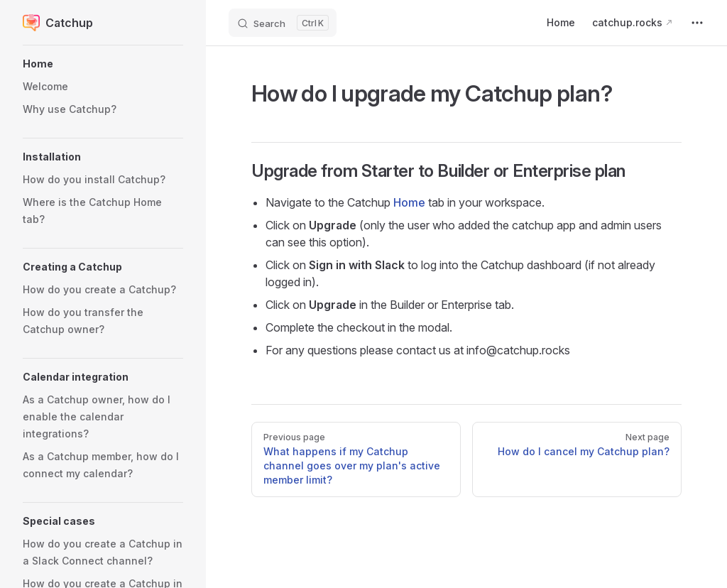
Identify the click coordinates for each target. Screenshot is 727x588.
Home (409, 202)
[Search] (283, 23)
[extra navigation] (697, 23)
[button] (103, 64)
